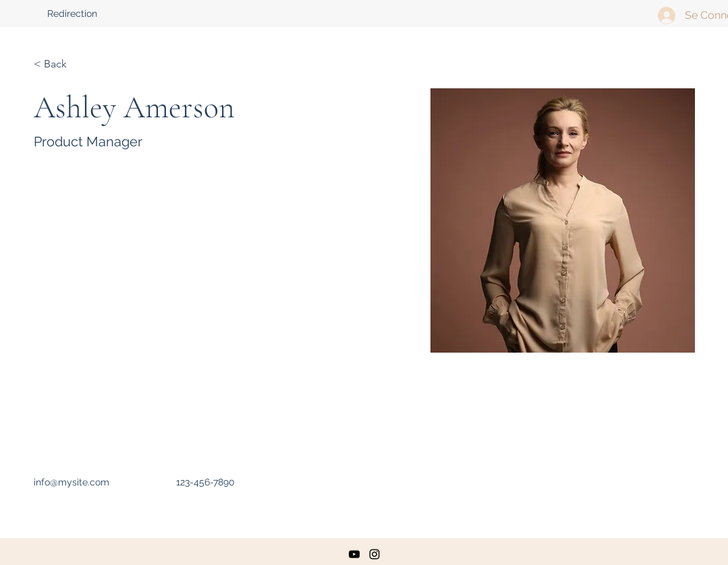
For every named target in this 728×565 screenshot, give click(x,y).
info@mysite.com (72, 482)
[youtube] (354, 554)
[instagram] (374, 554)
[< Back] (60, 64)
